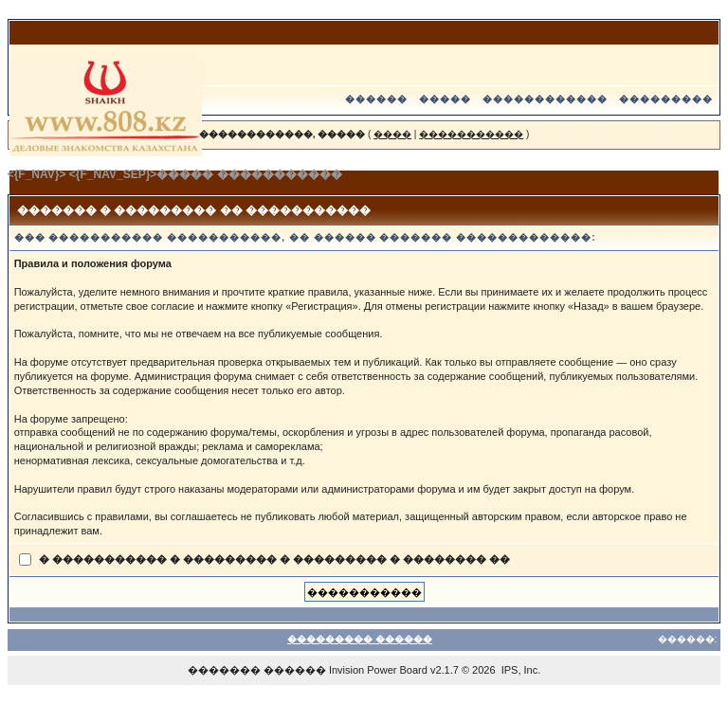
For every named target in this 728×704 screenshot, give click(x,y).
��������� (666, 99)
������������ (545, 99)
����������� (471, 134)
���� (392, 134)
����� (445, 99)
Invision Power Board (378, 670)
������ (376, 99)
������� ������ (257, 670)
